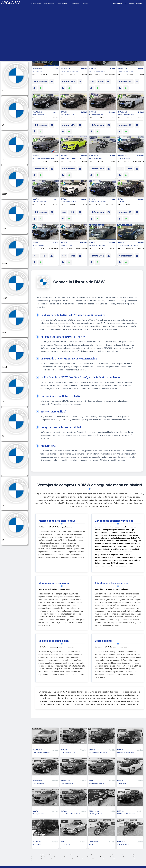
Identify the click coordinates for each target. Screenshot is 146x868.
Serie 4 (66, 857)
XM (114, 859)
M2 (71, 855)
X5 (72, 859)
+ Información (40, 82)
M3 (92, 855)
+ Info (101, 82)
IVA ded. (92, 82)
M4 (112, 855)
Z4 (134, 859)
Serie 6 (89, 857)
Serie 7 (112, 857)
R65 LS (134, 855)
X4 (52, 859)
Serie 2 (43, 857)
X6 (93, 859)
